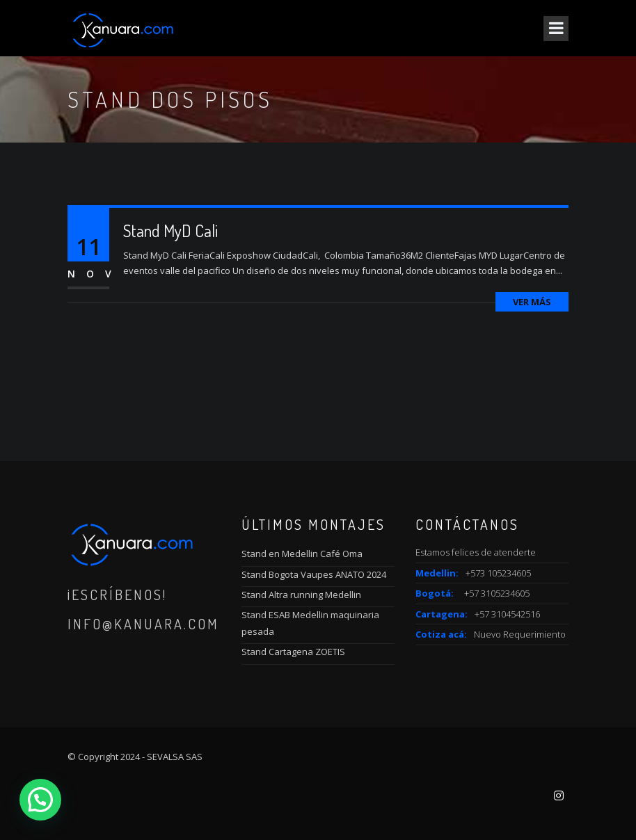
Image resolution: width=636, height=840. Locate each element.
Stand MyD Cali (170, 231)
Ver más (532, 302)
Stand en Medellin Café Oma (302, 554)
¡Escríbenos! (117, 595)
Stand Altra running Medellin (301, 595)
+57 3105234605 (497, 593)
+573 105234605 (498, 573)
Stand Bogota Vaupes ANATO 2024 (314, 574)
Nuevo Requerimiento (520, 634)
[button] (40, 800)
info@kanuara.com (143, 624)
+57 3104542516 (507, 614)
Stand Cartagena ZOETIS (293, 652)
